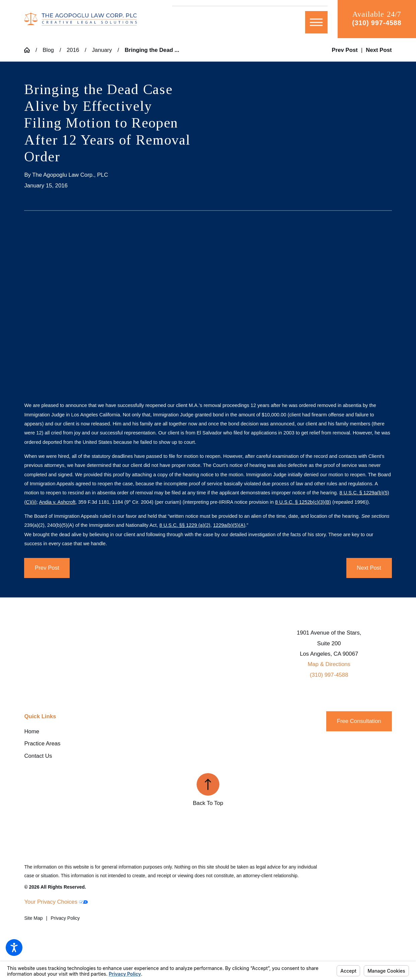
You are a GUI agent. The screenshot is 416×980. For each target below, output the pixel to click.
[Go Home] (30, 50)
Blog (48, 50)
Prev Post (47, 568)
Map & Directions (329, 664)
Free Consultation (359, 721)
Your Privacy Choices (56, 902)
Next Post (369, 568)
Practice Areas (42, 744)
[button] (14, 948)
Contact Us (38, 756)
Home (32, 731)
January (102, 50)
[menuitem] (85, 732)
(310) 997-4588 (377, 23)
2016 (73, 50)
